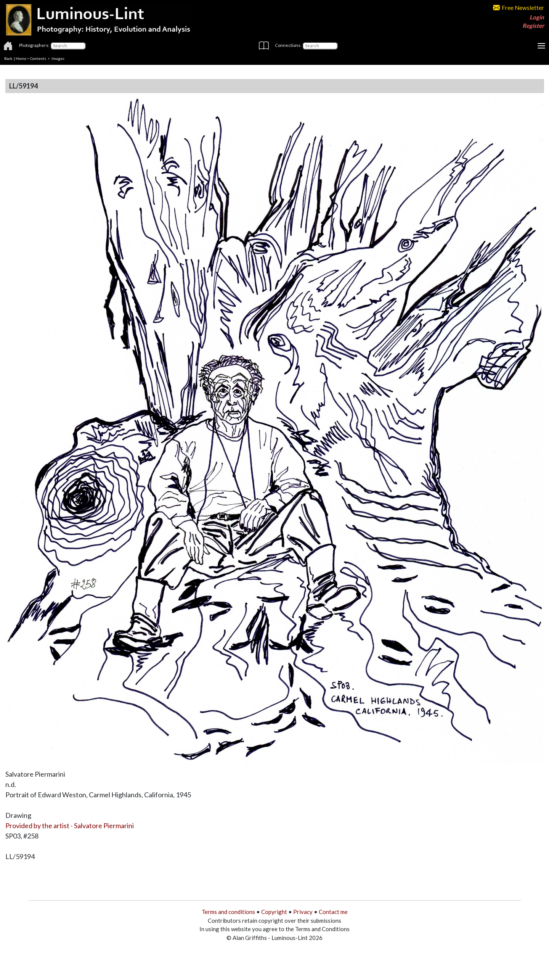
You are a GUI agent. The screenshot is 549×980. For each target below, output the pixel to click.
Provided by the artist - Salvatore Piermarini (70, 826)
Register (533, 26)
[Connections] (320, 46)
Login (537, 17)
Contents (38, 58)
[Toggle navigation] (541, 46)
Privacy (303, 912)
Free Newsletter (518, 8)
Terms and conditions (228, 912)
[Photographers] (68, 46)
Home (21, 58)
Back (8, 58)
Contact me (333, 912)
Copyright (274, 912)
